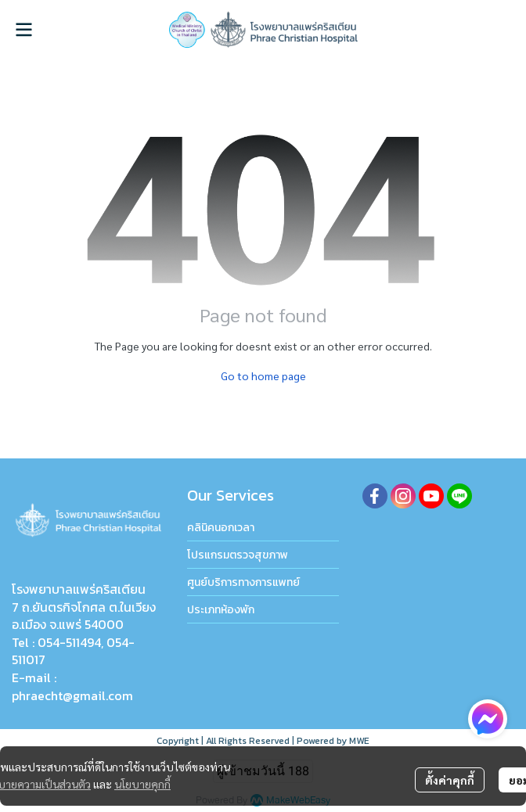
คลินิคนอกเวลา (221, 528)
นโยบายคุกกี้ (142, 784)
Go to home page (263, 375)
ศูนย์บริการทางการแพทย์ (243, 582)
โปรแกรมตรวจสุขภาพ (238, 555)
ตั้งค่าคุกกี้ (450, 780)
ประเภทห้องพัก (221, 610)
